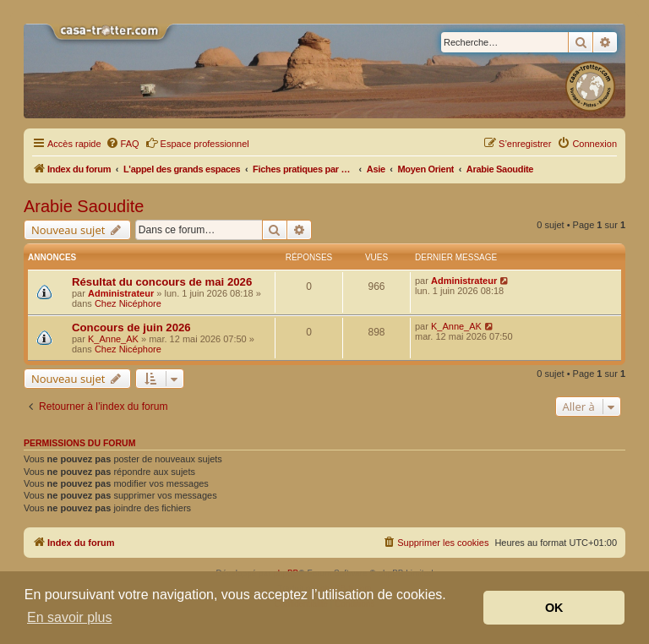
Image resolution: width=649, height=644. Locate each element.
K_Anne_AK (113, 339)
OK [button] (554, 608)
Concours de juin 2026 (131, 327)
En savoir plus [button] (70, 617)
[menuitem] (123, 144)
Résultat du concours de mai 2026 (162, 282)
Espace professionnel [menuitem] (197, 143)
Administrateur (121, 293)
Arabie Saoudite (84, 206)
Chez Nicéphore (128, 303)
